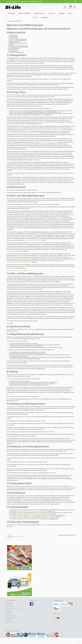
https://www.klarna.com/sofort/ (33, 240)
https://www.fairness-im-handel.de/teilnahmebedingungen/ (33, 514)
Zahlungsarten (9, 613)
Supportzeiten (9, 606)
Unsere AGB (9, 610)
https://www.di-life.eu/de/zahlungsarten (17, 270)
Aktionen (12, 13)
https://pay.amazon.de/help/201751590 (47, 142)
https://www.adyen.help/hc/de (15, 251)
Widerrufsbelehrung (11, 617)
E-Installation (40, 13)
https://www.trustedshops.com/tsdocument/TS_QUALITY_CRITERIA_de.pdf (30, 519)
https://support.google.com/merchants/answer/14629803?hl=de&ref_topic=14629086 (32, 516)
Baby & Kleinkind (25, 13)
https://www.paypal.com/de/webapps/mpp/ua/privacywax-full (23, 133)
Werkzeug (45, 18)
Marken (62, 13)
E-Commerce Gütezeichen (35, 2)
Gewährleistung (10, 622)
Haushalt (52, 13)
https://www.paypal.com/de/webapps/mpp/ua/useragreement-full (45, 129)
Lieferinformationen (11, 615)
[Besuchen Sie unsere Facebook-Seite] (31, 604)
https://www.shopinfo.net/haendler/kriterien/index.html (32, 511)
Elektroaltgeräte (10, 603)
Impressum (8, 620)
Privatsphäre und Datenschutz (13, 608)
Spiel (70, 13)
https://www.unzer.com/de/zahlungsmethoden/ (19, 262)
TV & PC (35, 18)
